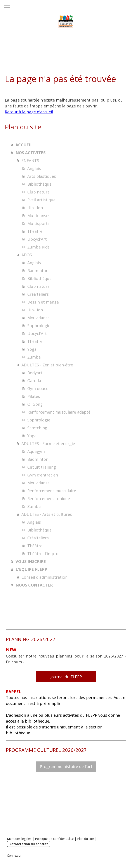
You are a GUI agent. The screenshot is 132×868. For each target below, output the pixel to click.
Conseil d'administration (44, 577)
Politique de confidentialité (54, 839)
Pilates (34, 396)
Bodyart (35, 373)
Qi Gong (35, 404)
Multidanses (39, 216)
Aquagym (36, 451)
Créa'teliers (38, 294)
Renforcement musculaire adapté (59, 412)
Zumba (34, 357)
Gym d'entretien (43, 475)
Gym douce (38, 388)
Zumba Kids (38, 247)
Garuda (34, 381)
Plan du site (86, 839)
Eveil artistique (41, 200)
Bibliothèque (39, 184)
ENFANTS (30, 160)
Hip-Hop (35, 208)
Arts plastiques (42, 176)
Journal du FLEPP (66, 677)
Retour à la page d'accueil (29, 112)
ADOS (27, 255)
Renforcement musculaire (52, 491)
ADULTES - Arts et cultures (47, 514)
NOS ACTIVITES (30, 153)
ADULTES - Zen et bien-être (47, 365)
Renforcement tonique (49, 499)
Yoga (32, 349)
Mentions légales (19, 839)
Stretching (37, 428)
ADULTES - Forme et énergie (48, 443)
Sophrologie (39, 326)
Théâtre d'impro (43, 554)
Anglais (34, 168)
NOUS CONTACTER (34, 585)
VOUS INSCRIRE (31, 561)
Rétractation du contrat (29, 844)
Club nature (38, 192)
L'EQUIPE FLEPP (31, 569)
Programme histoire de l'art (66, 766)
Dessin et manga (43, 302)
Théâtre (35, 231)
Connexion (15, 855)
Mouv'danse (38, 318)
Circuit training (42, 467)
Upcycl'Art (37, 239)
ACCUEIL (24, 145)
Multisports (38, 223)
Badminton (38, 271)
